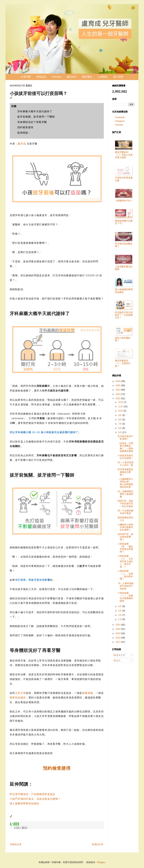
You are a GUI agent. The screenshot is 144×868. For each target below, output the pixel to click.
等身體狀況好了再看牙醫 (32, 122)
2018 (118, 638)
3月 (120, 611)
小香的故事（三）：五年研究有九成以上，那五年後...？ (125, 561)
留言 (117, 661)
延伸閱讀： (24, 133)
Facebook (120, 117)
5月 (120, 432)
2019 (118, 633)
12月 (121, 402)
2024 (118, 390)
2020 (118, 629)
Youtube (119, 125)
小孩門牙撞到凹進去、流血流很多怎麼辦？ (35, 799)
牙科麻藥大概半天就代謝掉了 (35, 111)
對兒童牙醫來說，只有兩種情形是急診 (33, 794)
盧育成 (22, 144)
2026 (118, 381)
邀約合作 (72, 77)
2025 (118, 385)
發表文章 (119, 655)
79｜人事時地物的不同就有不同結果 (126, 586)
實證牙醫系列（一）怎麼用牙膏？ (123, 363)
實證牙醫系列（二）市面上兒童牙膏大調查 (124, 155)
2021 (118, 625)
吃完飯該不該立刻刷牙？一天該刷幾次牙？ (124, 315)
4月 (120, 606)
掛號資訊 (41, 77)
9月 (120, 415)
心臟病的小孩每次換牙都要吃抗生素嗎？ (125, 527)
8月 (120, 420)
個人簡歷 (118, 77)
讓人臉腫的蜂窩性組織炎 (24, 803)
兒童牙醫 (26, 77)
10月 (121, 411)
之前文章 (20, 693)
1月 (120, 619)
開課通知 (87, 77)
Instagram (120, 121)
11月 (121, 407)
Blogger (101, 862)
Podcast (56, 77)
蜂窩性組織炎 (18, 698)
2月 (120, 615)
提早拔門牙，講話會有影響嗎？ (125, 537)
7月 (120, 424)
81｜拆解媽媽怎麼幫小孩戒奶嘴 (126, 494)
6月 (120, 428)
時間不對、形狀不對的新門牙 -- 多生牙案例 (125, 504)
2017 (118, 642)
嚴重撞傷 (88, 693)
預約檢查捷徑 (25, 127)
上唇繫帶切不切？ (124, 201)
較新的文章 (16, 844)
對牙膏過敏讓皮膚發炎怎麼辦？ (125, 472)
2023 (118, 394)
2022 (118, 398)
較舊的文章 (98, 844)
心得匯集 (103, 77)
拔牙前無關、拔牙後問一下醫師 (36, 117)
